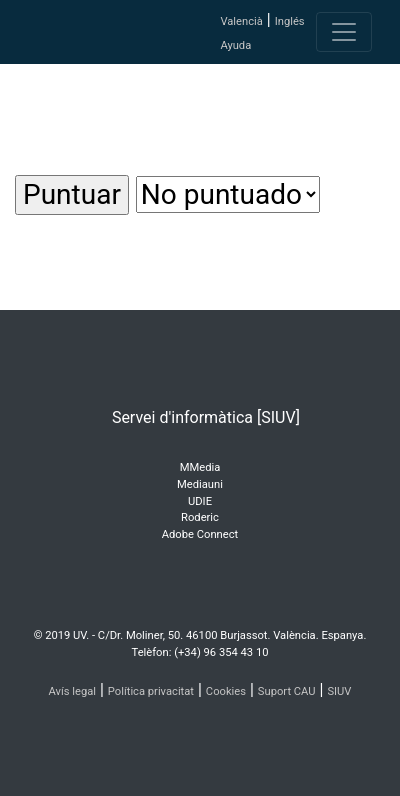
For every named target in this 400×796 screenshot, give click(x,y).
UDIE (200, 501)
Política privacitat (151, 691)
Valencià (241, 21)
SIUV (339, 691)
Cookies (226, 691)
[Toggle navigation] (344, 32)
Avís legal (73, 691)
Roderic (200, 517)
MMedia (200, 467)
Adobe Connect (200, 534)
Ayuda (235, 45)
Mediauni (200, 484)
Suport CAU (287, 691)
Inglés (290, 21)
